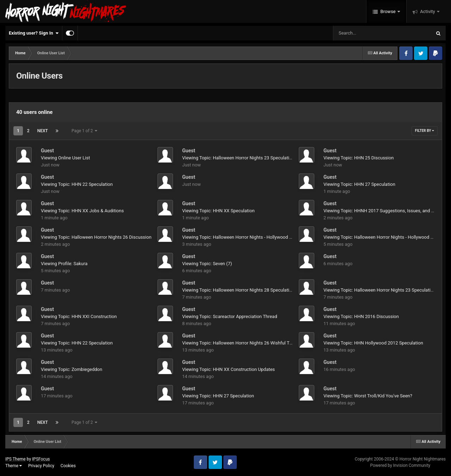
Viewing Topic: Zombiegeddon (72, 369)
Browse (388, 11)
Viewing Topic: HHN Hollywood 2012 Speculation (373, 343)
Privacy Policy (41, 466)
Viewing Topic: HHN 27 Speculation (359, 184)
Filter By (425, 131)
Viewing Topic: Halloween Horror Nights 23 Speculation (238, 158)
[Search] (364, 33)
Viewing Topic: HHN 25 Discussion (359, 158)
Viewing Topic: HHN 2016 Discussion (361, 316)
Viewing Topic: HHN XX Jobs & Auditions (82, 211)
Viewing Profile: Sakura (64, 264)
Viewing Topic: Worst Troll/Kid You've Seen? (368, 396)
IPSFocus (41, 459)
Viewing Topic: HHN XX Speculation (218, 211)
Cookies (68, 466)
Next (43, 131)
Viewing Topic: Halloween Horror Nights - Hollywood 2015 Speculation (253, 237)
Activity (428, 11)
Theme (14, 466)
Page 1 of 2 (85, 131)
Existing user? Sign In (34, 33)
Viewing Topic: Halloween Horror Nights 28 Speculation (238, 290)
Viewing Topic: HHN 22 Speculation (77, 184)
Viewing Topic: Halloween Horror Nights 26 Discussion (96, 237)
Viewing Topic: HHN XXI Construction (79, 316)
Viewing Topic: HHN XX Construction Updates (228, 369)
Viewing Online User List (66, 158)
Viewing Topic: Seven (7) (207, 264)
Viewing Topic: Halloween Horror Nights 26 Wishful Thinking (243, 343)
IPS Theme (16, 459)
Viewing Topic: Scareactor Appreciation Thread (230, 316)
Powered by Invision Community (400, 465)
